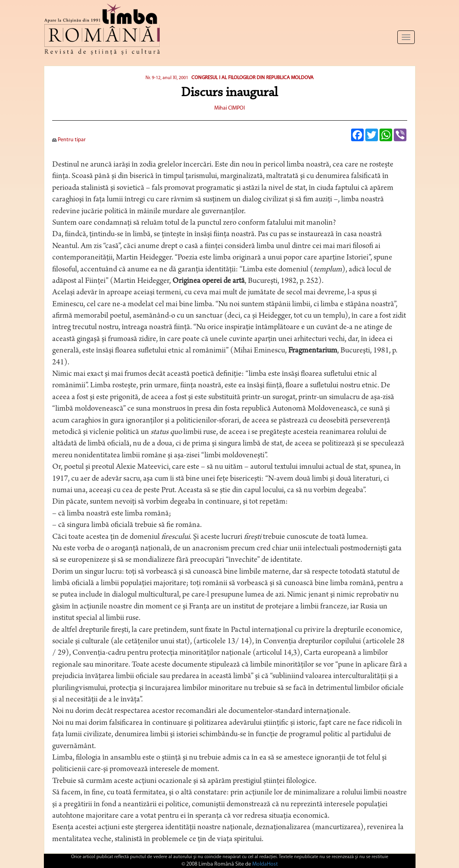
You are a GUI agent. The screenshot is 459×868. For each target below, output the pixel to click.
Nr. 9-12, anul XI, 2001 (167, 78)
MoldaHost (265, 864)
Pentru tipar (69, 140)
